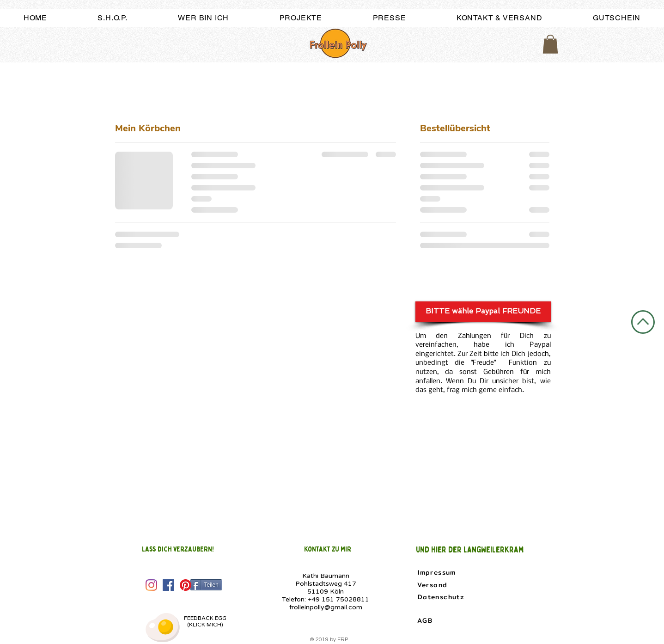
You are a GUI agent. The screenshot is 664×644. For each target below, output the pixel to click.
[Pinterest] (186, 585)
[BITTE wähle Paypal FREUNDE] (483, 312)
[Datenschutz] (442, 597)
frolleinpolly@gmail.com (326, 607)
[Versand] (433, 585)
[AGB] (426, 620)
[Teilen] (206, 585)
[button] (550, 44)
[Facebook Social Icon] (168, 585)
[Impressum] (438, 572)
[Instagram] (151, 585)
